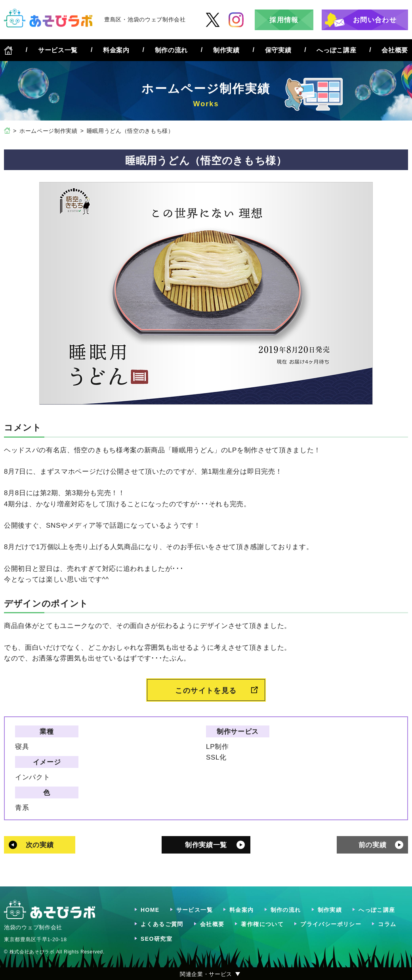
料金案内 (116, 50)
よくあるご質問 (162, 924)
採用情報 (284, 20)
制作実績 (226, 50)
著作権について (262, 924)
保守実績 (278, 50)
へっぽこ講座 (336, 50)
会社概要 (395, 50)
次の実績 (40, 845)
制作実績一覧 (206, 845)
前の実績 (373, 845)
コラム (387, 924)
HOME (150, 910)
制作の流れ (171, 50)
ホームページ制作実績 (49, 131)
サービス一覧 (58, 50)
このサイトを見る (206, 691)
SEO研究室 (156, 939)
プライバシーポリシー (331, 924)
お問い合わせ (375, 20)
